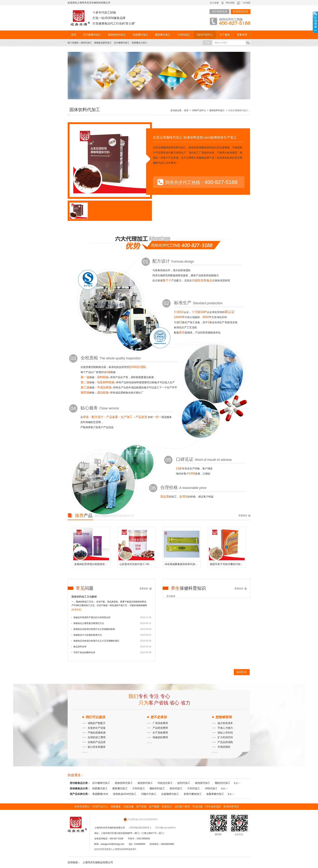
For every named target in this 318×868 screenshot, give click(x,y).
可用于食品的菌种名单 (84, 652)
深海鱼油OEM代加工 (125, 794)
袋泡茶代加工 (145, 783)
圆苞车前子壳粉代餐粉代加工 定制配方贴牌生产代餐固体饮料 (228, 564)
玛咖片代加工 (149, 794)
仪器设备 (129, 807)
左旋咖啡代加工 (170, 794)
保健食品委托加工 (103, 43)
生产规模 (154, 807)
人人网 (114, 849)
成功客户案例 (182, 807)
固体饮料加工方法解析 (84, 597)
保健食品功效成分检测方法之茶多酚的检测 (94, 629)
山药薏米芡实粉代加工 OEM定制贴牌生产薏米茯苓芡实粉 (137, 564)
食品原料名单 (80, 647)
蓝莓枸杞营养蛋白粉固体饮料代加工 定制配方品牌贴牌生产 (92, 564)
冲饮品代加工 (165, 783)
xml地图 (247, 3)
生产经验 (141, 807)
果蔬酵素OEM (100, 794)
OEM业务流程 (213, 807)
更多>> (237, 783)
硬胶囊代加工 (163, 35)
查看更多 (243, 516)
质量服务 (116, 807)
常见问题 (197, 807)
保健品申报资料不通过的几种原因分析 (92, 617)
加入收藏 (214, 3)
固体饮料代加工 (117, 35)
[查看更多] (76, 610)
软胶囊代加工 (140, 35)
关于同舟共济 (220, 11)
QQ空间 (98, 849)
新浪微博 (106, 849)
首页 (74, 35)
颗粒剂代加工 (223, 783)
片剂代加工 (184, 35)
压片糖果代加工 (92, 35)
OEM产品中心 (205, 35)
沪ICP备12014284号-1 (140, 828)
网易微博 (130, 849)
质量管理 (242, 35)
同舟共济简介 (82, 807)
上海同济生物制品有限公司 (98, 862)
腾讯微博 (122, 849)
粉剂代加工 (86, 43)
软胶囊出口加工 (139, 43)
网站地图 (230, 3)
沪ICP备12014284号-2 (166, 828)
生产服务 (225, 35)
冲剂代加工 (211, 789)
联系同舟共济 (241, 11)
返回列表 (242, 672)
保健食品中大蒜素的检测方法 (88, 635)
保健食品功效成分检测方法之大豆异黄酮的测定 (96, 641)
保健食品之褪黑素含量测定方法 (89, 623)
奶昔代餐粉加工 (193, 794)
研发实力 (167, 807)
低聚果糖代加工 (215, 794)
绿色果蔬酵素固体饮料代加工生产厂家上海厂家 (183, 564)
